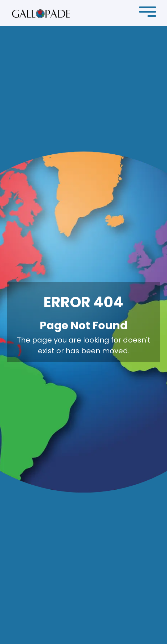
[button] (148, 13)
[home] (41, 13)
